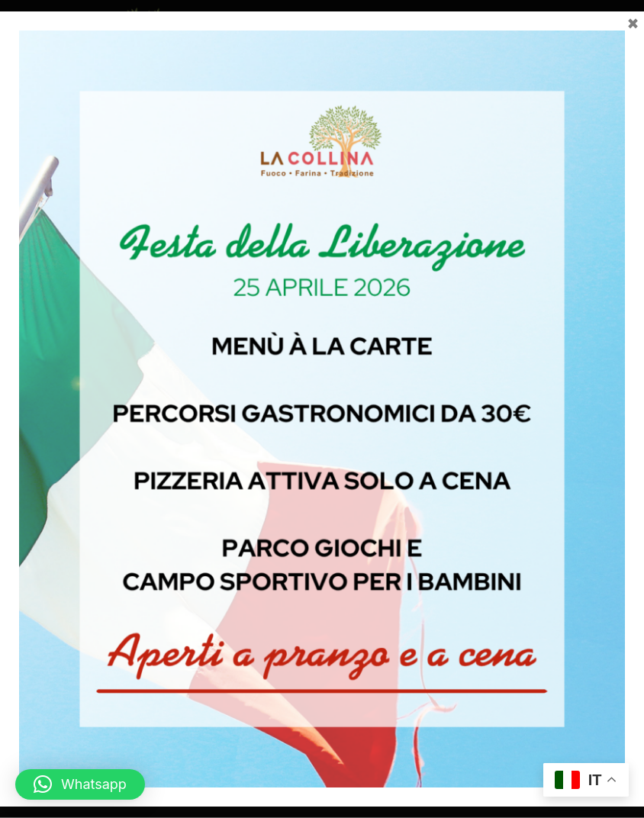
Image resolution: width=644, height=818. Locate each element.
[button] (619, 61)
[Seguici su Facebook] (310, 699)
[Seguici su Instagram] (334, 699)
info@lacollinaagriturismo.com (361, 560)
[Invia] (617, 276)
